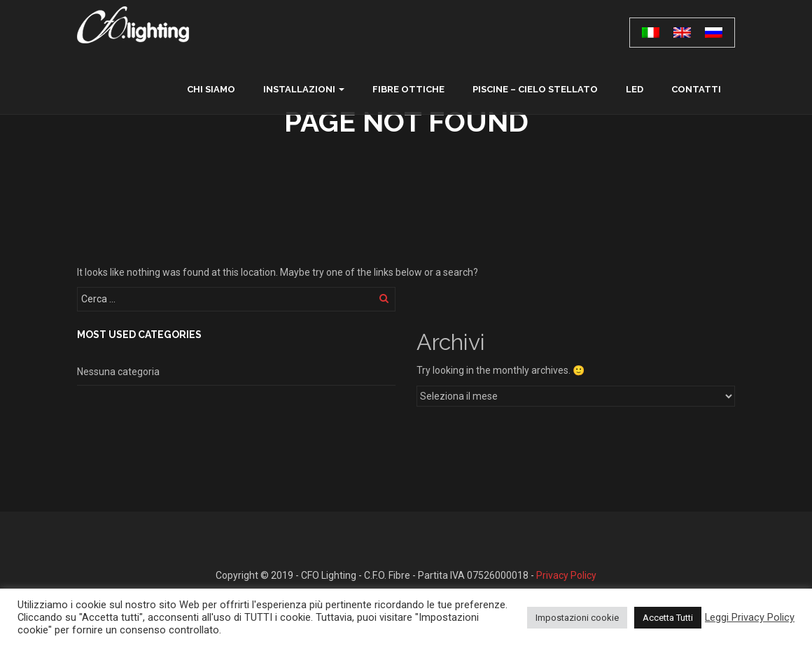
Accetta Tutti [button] (668, 618)
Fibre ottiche (408, 89)
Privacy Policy (566, 575)
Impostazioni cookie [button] (577, 618)
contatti (696, 89)
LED (635, 89)
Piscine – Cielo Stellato (535, 89)
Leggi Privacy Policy (750, 617)
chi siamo (211, 89)
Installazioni (299, 89)
